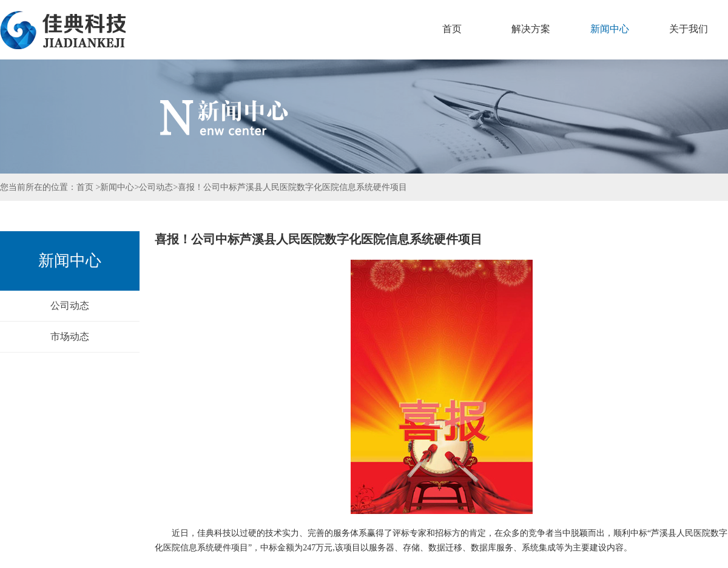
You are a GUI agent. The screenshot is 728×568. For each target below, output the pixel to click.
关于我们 (689, 29)
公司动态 (156, 187)
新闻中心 (610, 29)
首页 (452, 29)
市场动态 (70, 336)
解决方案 (531, 29)
